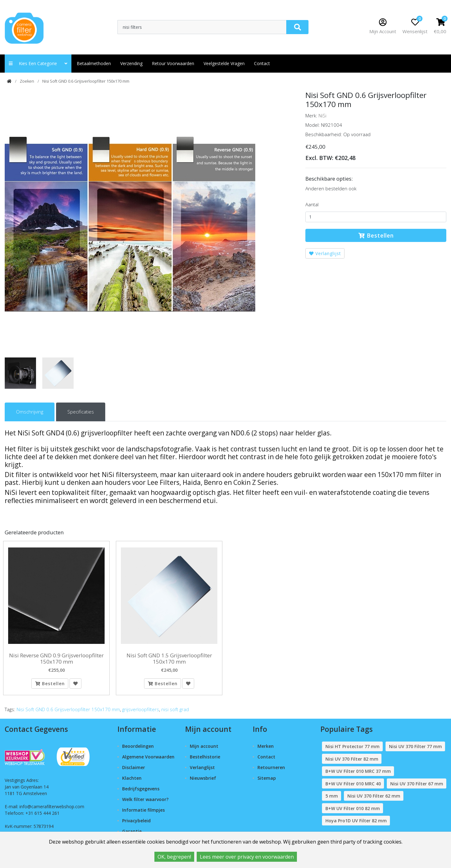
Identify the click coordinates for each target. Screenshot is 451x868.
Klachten (132, 781)
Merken (266, 749)
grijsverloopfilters (141, 712)
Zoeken (27, 81)
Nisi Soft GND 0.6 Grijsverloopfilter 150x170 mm (86, 81)
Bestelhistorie (205, 760)
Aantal (312, 204)
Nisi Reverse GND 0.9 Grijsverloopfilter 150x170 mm (56, 659)
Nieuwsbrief (203, 781)
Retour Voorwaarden (173, 63)
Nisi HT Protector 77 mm (353, 749)
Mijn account (204, 749)
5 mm (332, 799)
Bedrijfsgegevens (141, 791)
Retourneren (271, 770)
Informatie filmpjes (143, 812)
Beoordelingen (138, 749)
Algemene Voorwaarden (148, 760)
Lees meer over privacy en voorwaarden (247, 857)
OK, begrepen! (174, 857)
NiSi (322, 116)
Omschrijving (30, 412)
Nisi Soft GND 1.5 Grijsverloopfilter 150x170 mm (169, 659)
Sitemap (267, 781)
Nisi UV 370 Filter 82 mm (352, 761)
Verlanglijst (325, 253)
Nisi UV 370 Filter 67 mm (417, 786)
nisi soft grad (175, 712)
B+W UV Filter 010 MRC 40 (353, 786)
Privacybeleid (136, 823)
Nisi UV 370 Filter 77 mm (415, 749)
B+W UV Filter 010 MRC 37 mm (358, 774)
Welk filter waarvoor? (145, 802)
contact (262, 63)
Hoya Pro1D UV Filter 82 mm (356, 823)
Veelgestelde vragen (224, 63)
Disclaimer (134, 770)
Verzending (131, 63)
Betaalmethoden (94, 63)
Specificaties (81, 412)
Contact (266, 760)
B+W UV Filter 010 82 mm (353, 811)
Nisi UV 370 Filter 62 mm (374, 799)
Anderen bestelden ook (331, 188)
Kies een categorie (38, 63)
